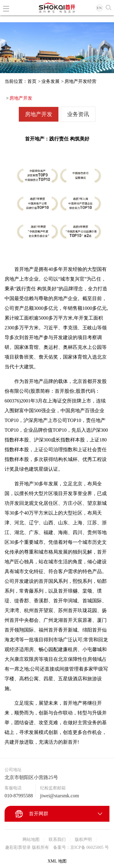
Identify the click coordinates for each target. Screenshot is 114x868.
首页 (32, 81)
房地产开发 (21, 98)
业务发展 (50, 81)
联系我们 (57, 840)
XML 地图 (57, 861)
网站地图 (31, 840)
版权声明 (83, 840)
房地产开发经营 (80, 81)
